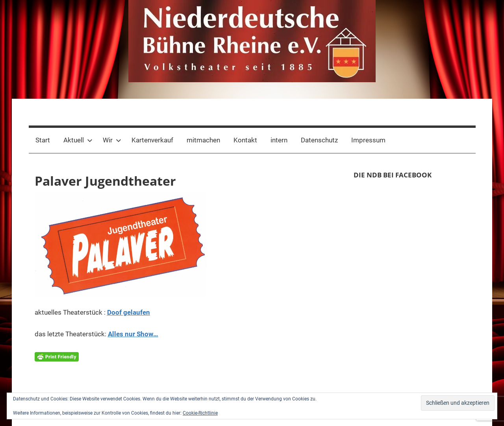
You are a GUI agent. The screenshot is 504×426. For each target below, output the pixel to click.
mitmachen (203, 140)
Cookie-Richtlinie (200, 413)
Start (43, 140)
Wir (112, 140)
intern (279, 140)
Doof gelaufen (129, 312)
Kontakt (245, 140)
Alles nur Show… (133, 334)
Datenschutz (319, 140)
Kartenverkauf (152, 140)
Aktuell (78, 140)
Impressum (368, 140)
